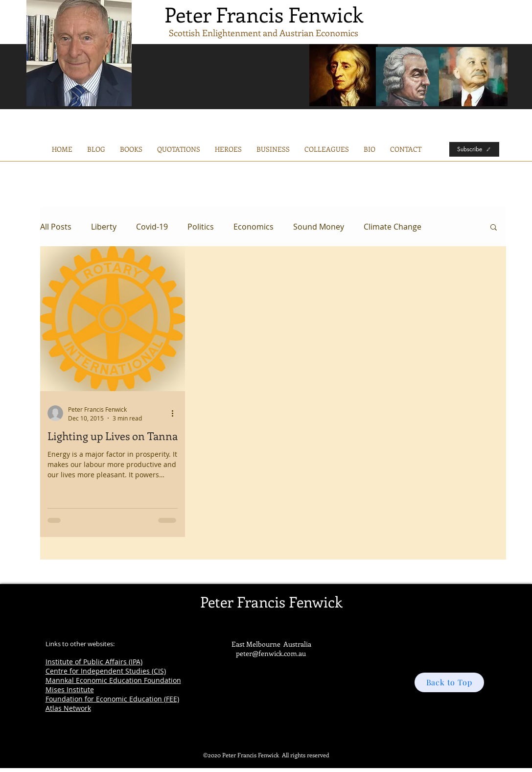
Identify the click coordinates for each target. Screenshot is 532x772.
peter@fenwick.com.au (271, 653)
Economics (254, 227)
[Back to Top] (449, 682)
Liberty (104, 227)
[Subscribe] (474, 149)
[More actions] (176, 413)
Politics (201, 227)
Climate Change (393, 227)
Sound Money (319, 227)
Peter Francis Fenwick (264, 14)
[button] (273, 149)
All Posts (56, 227)
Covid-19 (152, 227)
